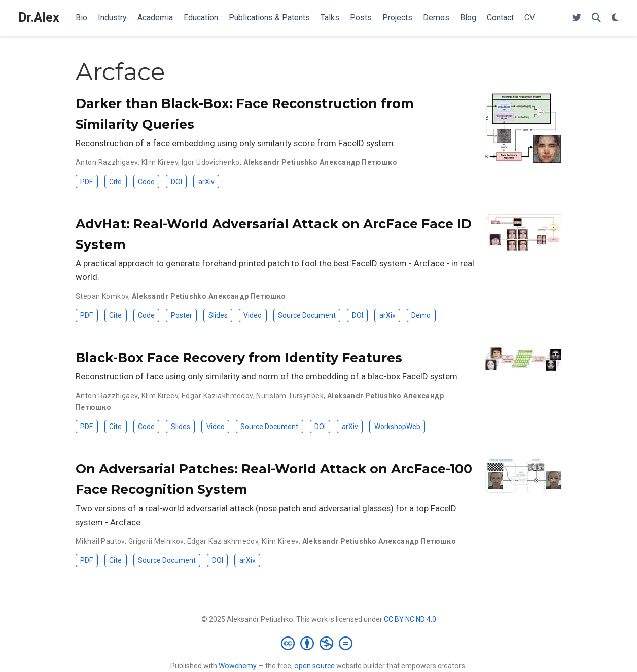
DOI (176, 182)
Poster (182, 315)
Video (253, 315)
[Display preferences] (615, 18)
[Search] (596, 18)
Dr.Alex (39, 17)
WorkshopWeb (397, 427)
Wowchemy (238, 666)
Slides (218, 315)
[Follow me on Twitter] (577, 18)
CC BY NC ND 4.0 (410, 619)
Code (146, 182)
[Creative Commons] (319, 643)
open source (314, 666)
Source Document (307, 315)
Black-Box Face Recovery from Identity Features (239, 358)
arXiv (206, 182)
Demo (421, 315)
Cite (115, 182)
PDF (86, 182)
